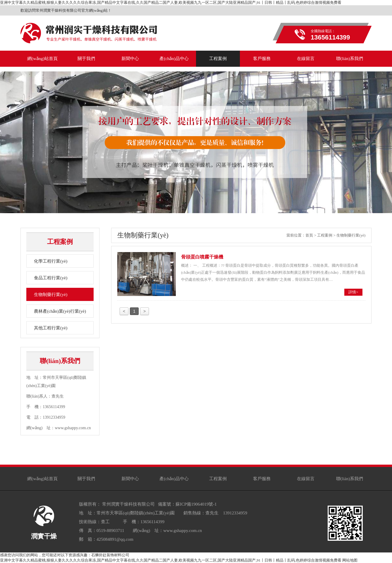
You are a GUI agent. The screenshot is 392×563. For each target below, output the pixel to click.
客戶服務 (262, 479)
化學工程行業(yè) (51, 261)
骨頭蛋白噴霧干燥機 (202, 257)
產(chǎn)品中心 (174, 479)
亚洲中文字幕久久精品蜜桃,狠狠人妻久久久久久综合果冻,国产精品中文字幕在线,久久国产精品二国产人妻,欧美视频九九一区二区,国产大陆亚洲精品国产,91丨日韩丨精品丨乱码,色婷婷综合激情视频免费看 (171, 2)
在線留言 (306, 479)
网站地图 (350, 560)
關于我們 (86, 479)
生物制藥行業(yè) (51, 295)
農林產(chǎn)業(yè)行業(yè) (60, 311)
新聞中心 (130, 479)
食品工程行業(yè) (51, 278)
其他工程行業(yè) (51, 328)
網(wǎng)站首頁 (42, 479)
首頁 (309, 235)
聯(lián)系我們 (350, 479)
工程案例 (325, 235)
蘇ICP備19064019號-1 (196, 504)
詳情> (353, 292)
